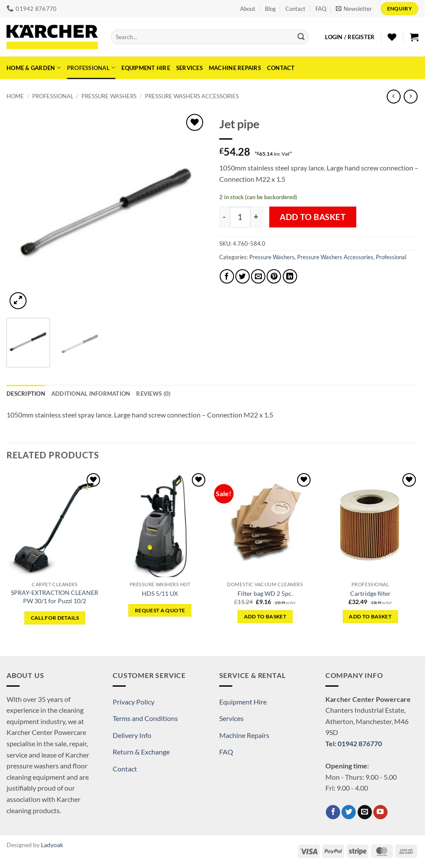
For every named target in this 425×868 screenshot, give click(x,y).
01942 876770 (360, 743)
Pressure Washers (109, 96)
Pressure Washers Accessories (192, 96)
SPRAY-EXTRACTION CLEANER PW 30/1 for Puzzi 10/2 (55, 597)
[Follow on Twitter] (349, 812)
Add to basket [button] (265, 616)
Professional (91, 68)
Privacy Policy (134, 702)
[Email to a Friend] (258, 276)
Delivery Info (132, 735)
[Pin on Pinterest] (274, 276)
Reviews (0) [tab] (153, 394)
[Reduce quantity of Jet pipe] (224, 217)
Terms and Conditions (145, 718)
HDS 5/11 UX (160, 593)
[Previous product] (410, 96)
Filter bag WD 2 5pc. (265, 593)
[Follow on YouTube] (380, 812)
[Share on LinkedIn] (290, 276)
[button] (354, 9)
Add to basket (313, 217)
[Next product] (393, 96)
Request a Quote (160, 610)
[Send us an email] (365, 812)
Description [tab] (26, 394)
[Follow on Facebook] (333, 812)
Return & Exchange (141, 752)
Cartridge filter (370, 593)
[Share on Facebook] (227, 276)
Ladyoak (52, 845)
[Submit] (301, 37)
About (248, 9)
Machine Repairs (235, 68)
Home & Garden (34, 68)
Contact (295, 9)
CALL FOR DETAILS (55, 618)
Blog (270, 9)
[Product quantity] (240, 217)
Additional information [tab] (91, 394)
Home (15, 96)
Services (189, 68)
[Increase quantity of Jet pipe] (256, 217)
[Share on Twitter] (243, 276)
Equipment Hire (146, 68)
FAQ (321, 9)
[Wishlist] (392, 37)
